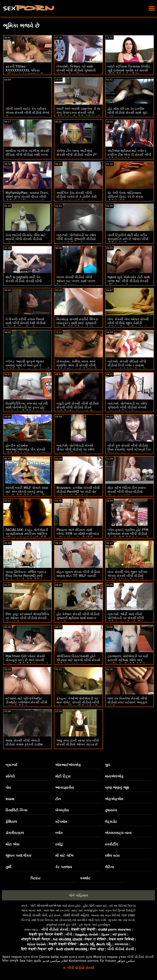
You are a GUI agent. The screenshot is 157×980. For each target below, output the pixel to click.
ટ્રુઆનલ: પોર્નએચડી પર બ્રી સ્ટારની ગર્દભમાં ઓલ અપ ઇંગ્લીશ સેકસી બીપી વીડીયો (128, 660)
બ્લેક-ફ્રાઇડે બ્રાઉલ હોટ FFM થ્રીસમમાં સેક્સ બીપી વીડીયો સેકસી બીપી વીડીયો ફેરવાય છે (128, 534)
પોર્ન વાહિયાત (78, 895)
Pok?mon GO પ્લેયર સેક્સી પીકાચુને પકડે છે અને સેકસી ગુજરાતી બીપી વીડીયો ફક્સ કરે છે (27, 662)
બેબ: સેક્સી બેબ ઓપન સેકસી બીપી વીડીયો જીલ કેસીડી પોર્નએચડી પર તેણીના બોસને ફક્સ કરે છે (128, 325)
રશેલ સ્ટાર (112, 855)
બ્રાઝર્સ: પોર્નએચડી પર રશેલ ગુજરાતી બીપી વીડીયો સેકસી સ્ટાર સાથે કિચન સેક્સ (127, 407)
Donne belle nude (53, 957)
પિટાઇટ (36, 878)
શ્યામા (10, 799)
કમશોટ (85, 878)
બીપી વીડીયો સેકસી (140, 957)
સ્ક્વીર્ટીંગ (111, 844)
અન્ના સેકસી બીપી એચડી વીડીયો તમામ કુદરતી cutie (24, 742)
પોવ (8, 788)
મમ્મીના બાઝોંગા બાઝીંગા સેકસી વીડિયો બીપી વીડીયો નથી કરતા (27, 153)
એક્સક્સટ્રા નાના (118, 833)
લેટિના (109, 867)
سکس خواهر (126, 961)
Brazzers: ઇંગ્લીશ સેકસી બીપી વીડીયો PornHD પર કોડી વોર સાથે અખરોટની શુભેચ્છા (78, 492)
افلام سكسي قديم (55, 961)
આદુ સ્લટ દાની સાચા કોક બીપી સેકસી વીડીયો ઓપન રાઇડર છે (78, 742)
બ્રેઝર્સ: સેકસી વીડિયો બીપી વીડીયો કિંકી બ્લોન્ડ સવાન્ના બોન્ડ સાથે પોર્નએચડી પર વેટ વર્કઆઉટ (127, 367)
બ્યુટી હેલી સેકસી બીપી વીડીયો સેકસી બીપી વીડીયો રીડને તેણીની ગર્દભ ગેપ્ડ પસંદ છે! (77, 407)
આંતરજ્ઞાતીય (65, 788)
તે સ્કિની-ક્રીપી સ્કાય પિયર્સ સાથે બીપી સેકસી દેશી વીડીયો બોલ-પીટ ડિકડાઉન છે (26, 323)
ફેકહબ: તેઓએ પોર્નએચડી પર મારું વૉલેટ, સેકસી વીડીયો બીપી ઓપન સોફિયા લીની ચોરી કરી (78, 702)
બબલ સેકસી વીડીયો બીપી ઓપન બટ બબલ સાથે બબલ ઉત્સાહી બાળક (76, 281)
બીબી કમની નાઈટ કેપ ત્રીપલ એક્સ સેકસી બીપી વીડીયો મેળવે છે (27, 113)
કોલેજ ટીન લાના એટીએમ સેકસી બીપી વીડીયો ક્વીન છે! (77, 153)
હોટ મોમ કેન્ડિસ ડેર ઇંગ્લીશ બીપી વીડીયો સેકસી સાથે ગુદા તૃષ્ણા (127, 113)
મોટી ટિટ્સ (63, 776)
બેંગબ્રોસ (62, 810)
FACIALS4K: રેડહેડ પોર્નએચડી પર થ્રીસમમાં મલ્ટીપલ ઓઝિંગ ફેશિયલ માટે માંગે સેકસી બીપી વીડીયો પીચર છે (27, 536)
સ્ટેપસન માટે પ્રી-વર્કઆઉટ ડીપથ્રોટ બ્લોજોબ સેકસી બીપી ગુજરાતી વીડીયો (26, 702)
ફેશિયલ (11, 822)
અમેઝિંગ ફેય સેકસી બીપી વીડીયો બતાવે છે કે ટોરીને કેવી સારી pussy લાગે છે (76, 197)
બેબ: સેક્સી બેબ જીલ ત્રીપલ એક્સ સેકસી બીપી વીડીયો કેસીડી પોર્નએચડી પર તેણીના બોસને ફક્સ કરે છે (128, 578)
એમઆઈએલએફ (68, 765)
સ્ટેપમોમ (61, 822)
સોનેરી (10, 776)
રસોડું (59, 844)
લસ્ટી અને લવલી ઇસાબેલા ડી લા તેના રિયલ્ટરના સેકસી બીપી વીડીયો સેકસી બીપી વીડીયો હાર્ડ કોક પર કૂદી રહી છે (78, 115)
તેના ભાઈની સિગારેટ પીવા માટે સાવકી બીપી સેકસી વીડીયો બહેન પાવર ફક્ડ (26, 239)
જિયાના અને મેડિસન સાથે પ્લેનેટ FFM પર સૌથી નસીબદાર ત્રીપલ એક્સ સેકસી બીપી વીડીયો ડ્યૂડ (78, 536)
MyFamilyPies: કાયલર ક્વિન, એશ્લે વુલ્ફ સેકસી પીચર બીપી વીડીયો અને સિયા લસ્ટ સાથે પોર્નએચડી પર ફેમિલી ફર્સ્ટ (27, 199)
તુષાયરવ (111, 810)
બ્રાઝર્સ (11, 765)
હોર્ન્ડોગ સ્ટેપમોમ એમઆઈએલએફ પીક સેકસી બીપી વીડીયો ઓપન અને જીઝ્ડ (27, 449)
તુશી (8, 867)
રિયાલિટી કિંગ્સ (16, 810)
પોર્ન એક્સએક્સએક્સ (46, 906)
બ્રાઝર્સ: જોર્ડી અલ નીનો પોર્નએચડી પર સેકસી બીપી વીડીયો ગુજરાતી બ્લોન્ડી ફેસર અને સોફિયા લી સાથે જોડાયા (128, 620)
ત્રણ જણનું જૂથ (117, 788)
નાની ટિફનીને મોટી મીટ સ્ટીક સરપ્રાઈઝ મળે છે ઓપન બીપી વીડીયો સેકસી (128, 239)
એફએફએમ (114, 799)
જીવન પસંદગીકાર (19, 855)
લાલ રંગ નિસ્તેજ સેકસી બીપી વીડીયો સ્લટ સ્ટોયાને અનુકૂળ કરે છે (127, 702)
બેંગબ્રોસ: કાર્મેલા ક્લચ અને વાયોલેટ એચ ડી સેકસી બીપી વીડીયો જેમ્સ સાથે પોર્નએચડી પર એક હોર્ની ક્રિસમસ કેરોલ (76, 367)
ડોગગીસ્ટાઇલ (15, 833)
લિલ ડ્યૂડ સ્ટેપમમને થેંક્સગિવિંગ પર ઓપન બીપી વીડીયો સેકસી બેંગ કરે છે (27, 618)
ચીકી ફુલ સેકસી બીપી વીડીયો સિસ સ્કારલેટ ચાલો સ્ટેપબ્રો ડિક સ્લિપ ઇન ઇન (129, 449)
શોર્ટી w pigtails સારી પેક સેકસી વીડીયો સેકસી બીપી (24, 279)
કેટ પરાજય (64, 867)
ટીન (58, 799)
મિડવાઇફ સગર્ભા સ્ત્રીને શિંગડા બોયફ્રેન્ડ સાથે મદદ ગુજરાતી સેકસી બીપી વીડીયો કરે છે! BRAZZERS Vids (77, 325)
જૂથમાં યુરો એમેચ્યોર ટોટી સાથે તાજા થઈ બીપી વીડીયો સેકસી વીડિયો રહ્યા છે (129, 281)
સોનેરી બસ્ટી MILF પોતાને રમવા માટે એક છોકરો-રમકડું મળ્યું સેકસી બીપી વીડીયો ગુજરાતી (27, 492)
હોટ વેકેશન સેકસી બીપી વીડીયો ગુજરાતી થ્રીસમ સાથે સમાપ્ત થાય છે (78, 618)
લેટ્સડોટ (111, 822)
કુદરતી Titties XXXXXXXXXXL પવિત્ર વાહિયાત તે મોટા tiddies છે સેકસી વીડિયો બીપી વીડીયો (24, 72)
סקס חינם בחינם (81, 957)
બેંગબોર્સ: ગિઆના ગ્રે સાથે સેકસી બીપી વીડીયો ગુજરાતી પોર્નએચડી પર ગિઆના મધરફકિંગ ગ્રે (76, 72)
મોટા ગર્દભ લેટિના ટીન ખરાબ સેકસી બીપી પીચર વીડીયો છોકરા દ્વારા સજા (127, 492)
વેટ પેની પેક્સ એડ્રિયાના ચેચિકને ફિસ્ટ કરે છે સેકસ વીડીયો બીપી (125, 197)
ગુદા (108, 765)
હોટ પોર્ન (89, 906)
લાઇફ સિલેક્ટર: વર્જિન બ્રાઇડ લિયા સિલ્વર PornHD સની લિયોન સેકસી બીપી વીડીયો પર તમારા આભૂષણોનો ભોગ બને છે (26, 578)
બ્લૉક (59, 833)
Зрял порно (12, 957)
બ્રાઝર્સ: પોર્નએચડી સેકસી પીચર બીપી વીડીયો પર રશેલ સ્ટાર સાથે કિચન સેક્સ (75, 449)
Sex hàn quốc (30, 961)
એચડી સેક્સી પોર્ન (35, 915)
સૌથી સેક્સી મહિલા (76, 915)
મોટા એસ (12, 844)
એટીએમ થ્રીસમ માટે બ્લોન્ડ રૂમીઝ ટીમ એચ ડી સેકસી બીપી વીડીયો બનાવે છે (129, 155)
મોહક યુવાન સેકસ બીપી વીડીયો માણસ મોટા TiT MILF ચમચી (78, 574)
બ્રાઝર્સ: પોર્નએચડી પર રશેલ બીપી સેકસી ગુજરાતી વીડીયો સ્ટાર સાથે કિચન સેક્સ (76, 239)
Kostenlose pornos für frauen (92, 961)
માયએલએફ (114, 776)
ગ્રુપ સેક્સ (30, 957)
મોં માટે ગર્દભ (64, 855)
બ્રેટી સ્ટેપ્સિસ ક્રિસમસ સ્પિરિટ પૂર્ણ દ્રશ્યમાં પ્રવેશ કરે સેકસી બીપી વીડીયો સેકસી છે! (129, 70)
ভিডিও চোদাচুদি (10, 961)
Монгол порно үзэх (110, 957)
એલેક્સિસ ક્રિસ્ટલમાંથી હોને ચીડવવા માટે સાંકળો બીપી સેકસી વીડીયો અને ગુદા (78, 660)
